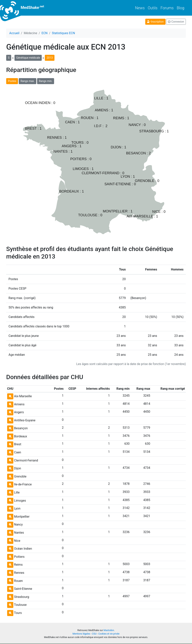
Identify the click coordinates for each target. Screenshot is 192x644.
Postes (12, 81)
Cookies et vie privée (109, 634)
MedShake (25, 8)
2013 (50, 58)
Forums (167, 8)
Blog (181, 8)
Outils (153, 8)
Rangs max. (28, 81)
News (140, 8)
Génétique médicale (28, 58)
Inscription (155, 22)
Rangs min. (46, 81)
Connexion (176, 22)
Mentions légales (81, 634)
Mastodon (109, 630)
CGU (94, 634)
